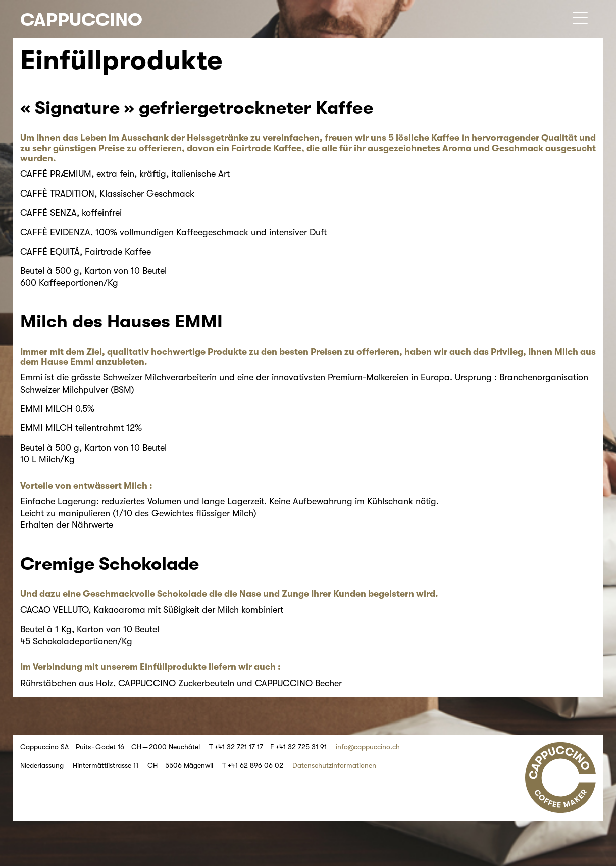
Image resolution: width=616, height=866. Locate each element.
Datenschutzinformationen (334, 765)
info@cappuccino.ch (368, 747)
